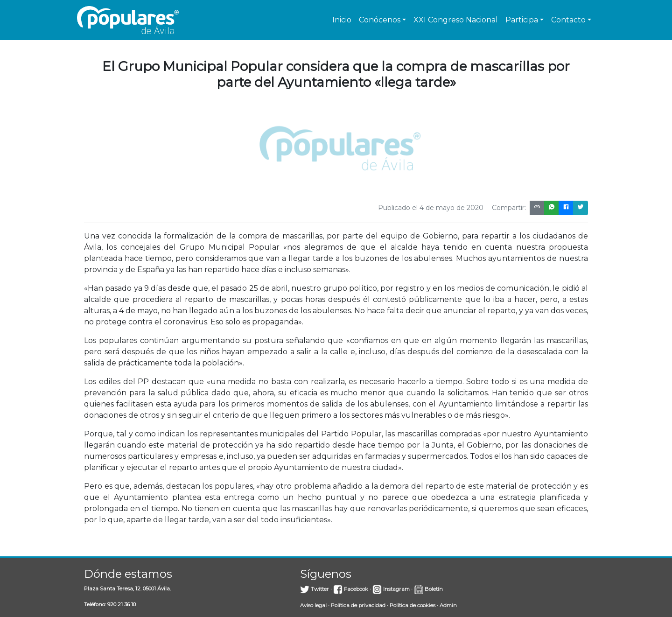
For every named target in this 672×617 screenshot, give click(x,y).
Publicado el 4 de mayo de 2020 (431, 208)
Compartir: (509, 208)
